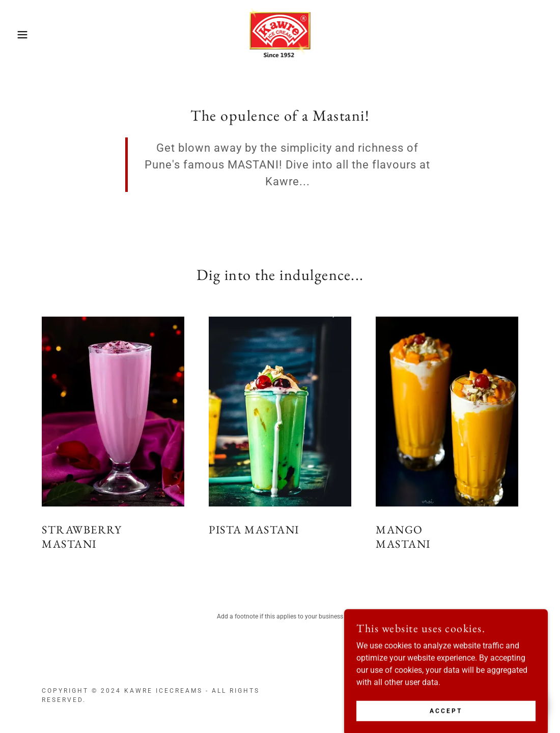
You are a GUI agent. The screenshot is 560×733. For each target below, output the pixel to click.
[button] (28, 35)
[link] (280, 34)
